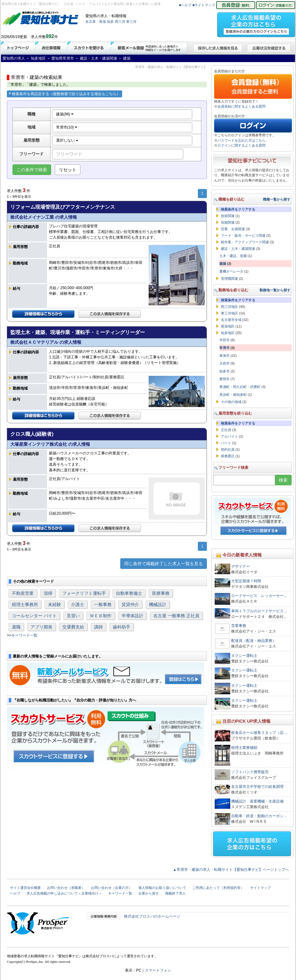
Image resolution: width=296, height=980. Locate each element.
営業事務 (239, 626)
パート (226, 443)
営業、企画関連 (233, 229)
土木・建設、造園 (233, 256)
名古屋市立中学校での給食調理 (257, 787)
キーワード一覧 (24, 635)
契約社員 (228, 449)
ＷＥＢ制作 (101, 616)
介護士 (78, 604)
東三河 (131, 22)
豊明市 (224, 379)
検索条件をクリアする (238, 209)
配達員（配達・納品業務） (254, 641)
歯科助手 (122, 627)
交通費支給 (73, 627)
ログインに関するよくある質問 (241, 145)
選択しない (67, 140)
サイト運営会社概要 (25, 888)
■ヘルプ (185, 5)
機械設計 (158, 604)
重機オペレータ (231, 271)
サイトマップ (260, 888)
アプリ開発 (41, 627)
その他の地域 (231, 402)
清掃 (48, 593)
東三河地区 (229, 313)
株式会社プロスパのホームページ (152, 916)
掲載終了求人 (175, 893)
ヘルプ (15, 893)
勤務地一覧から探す (275, 290)
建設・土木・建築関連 (238, 249)
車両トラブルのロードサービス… (259, 611)
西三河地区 (229, 307)
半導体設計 (132, 616)
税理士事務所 (25, 604)
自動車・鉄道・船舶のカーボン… (259, 816)
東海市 (224, 356)
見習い (73, 616)
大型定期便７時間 (246, 581)
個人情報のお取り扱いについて (162, 888)
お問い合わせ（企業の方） (112, 888)
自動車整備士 (129, 593)
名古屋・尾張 (96, 22)
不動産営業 (23, 593)
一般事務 (103, 604)
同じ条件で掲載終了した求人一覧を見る (164, 564)
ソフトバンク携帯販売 (250, 772)
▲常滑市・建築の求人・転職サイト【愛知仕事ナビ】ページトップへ (231, 870)
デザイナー (241, 566)
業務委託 (228, 456)
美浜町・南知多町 (233, 395)
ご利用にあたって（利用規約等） (218, 888)
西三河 (120, 22)
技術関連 (228, 216)
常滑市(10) (67, 127)
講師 (98, 627)
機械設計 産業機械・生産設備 (257, 801)
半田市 (224, 340)
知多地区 (228, 333)
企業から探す (149, 893)
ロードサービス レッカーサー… (259, 596)
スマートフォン (158, 970)
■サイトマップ (204, 5)
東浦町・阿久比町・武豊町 (240, 387)
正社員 (226, 430)
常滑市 (224, 348)
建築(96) (65, 114)
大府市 (224, 363)
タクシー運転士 (244, 656)
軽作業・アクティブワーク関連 (245, 242)
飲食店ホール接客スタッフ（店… (259, 733)
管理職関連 (229, 279)
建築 (223, 264)
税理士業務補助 (244, 748)
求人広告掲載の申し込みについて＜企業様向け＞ (64, 893)
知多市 (224, 371)
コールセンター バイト (34, 616)
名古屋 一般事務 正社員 (176, 616)
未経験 (55, 604)
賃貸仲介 (130, 604)
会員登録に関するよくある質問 (241, 106)
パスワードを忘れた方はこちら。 (243, 140)
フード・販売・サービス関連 (243, 235)
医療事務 (161, 593)
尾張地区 (228, 326)
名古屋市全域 (231, 320)
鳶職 (16, 627)
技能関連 (228, 222)
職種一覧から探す (277, 199)
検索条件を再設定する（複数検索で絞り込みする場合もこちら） (64, 94)
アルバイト (229, 436)
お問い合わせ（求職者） (66, 888)
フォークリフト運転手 (84, 593)
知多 (110, 22)
